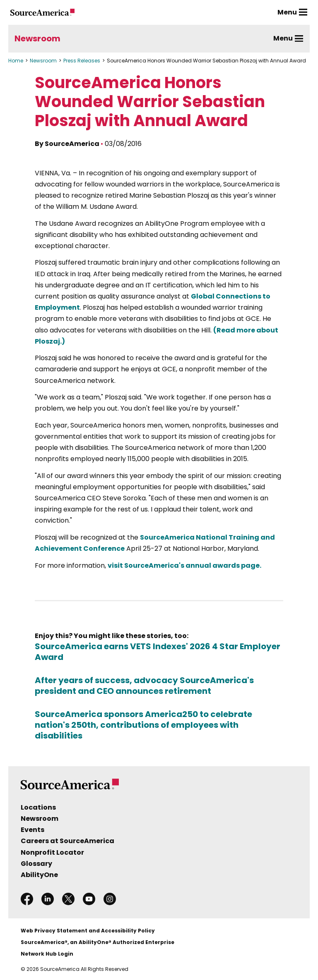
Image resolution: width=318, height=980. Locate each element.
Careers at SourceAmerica (67, 841)
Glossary (36, 864)
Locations (38, 807)
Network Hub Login (47, 954)
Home (16, 61)
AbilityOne (39, 875)
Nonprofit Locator (52, 852)
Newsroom (37, 38)
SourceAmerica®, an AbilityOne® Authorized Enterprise (98, 942)
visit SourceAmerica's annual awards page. (184, 565)
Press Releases (82, 61)
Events (33, 830)
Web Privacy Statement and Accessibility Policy (88, 931)
